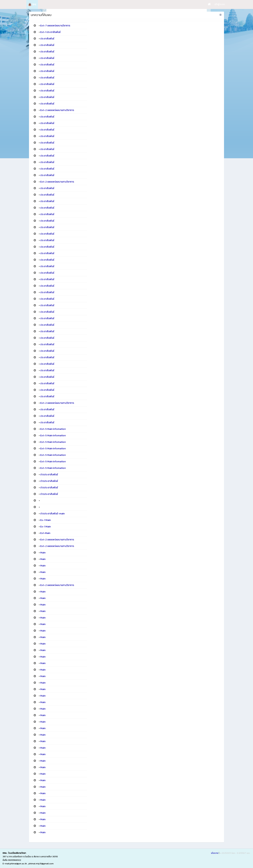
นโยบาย (215, 853)
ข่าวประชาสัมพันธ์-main (52, 514)
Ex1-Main (45, 533)
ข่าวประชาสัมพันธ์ (49, 475)
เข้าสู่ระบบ (220, 4)
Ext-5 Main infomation (53, 429)
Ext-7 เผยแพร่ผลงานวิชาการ (55, 26)
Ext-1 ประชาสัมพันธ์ (50, 32)
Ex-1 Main (46, 520)
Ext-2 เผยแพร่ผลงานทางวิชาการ (57, 110)
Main (43, 553)
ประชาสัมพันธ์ (47, 39)
